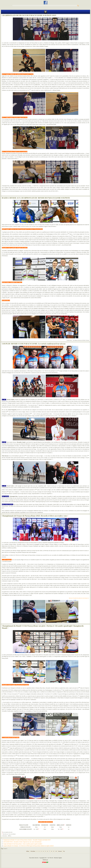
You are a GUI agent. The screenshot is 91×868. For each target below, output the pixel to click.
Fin (64, 851)
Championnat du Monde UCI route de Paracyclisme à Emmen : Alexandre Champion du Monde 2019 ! (27, 840)
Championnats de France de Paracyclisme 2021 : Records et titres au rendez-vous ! (35, 516)
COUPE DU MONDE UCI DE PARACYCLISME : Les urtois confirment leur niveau (34, 344)
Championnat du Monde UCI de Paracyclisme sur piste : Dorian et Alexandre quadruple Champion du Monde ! (43, 627)
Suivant (60, 851)
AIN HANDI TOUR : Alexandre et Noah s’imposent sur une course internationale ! (22, 842)
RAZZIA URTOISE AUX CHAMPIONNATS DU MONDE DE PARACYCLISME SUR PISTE (36, 198)
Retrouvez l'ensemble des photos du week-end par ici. (79, 598)
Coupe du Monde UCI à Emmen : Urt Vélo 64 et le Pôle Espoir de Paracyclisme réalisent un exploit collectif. (28, 846)
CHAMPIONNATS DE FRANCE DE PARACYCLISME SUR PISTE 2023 (29, 15)
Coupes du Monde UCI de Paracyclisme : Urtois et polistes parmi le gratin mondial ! (23, 844)
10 (56, 851)
